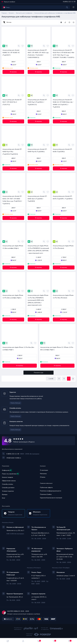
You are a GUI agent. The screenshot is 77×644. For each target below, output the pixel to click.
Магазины (43, 474)
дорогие (69, 22)
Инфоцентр (7, 470)
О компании (44, 470)
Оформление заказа (9, 481)
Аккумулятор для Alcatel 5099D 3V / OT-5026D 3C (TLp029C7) (11, 53)
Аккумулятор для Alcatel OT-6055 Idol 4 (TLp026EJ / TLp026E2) (37, 199)
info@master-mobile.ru (14, 458)
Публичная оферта (46, 487)
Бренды (5, 494)
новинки (65, 22)
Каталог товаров (7, 477)
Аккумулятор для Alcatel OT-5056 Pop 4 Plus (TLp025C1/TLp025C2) (12, 152)
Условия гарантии (8, 491)
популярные (61, 22)
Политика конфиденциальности (50, 491)
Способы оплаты (8, 484)
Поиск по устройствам (10, 474)
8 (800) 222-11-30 (69, 2)
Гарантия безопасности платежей (51, 498)
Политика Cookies (46, 494)
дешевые (73, 22)
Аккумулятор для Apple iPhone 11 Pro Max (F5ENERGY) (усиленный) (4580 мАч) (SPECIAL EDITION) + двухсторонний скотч (38, 300)
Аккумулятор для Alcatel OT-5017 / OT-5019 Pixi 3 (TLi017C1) (12, 102)
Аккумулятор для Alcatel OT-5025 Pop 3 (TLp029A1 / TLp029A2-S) (37, 102)
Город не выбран (9, 2)
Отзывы (43, 477)
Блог (4, 498)
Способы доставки (8, 488)
